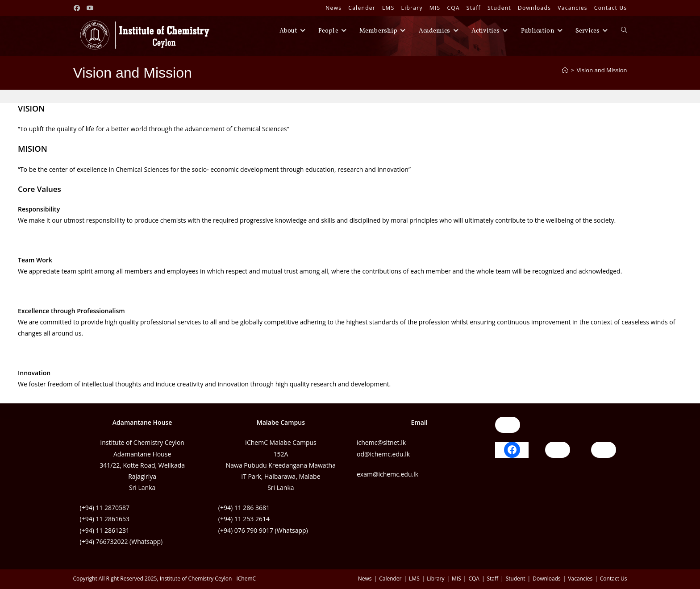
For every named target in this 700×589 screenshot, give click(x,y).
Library (412, 8)
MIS (435, 8)
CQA (453, 8)
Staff (474, 8)
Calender (362, 8)
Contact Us (611, 8)
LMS (388, 8)
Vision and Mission (602, 70)
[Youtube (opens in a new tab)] (90, 8)
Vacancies (573, 8)
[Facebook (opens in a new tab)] (79, 8)
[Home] (565, 70)
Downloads (534, 8)
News (333, 8)
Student (499, 8)
